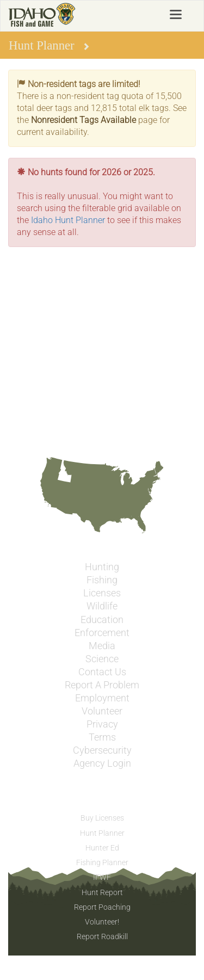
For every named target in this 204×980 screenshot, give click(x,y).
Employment (102, 698)
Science (102, 659)
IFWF (102, 877)
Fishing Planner (102, 862)
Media (102, 646)
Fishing (102, 580)
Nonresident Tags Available (84, 120)
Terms (102, 737)
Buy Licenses (102, 818)
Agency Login (102, 763)
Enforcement (102, 633)
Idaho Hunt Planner (68, 220)
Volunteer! (102, 922)
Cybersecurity (102, 750)
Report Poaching (102, 907)
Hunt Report (102, 892)
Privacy (102, 724)
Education (102, 620)
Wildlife (102, 606)
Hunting (102, 567)
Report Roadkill (102, 936)
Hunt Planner (102, 833)
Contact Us (102, 672)
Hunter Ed (102, 848)
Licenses (102, 593)
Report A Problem (102, 685)
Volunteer (102, 711)
